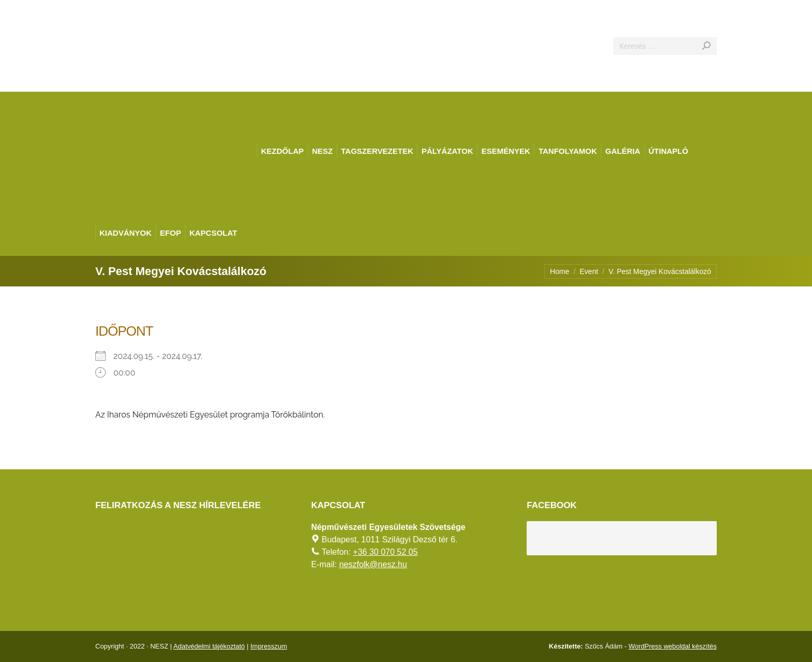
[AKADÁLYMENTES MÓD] (800, 12)
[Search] (665, 46)
